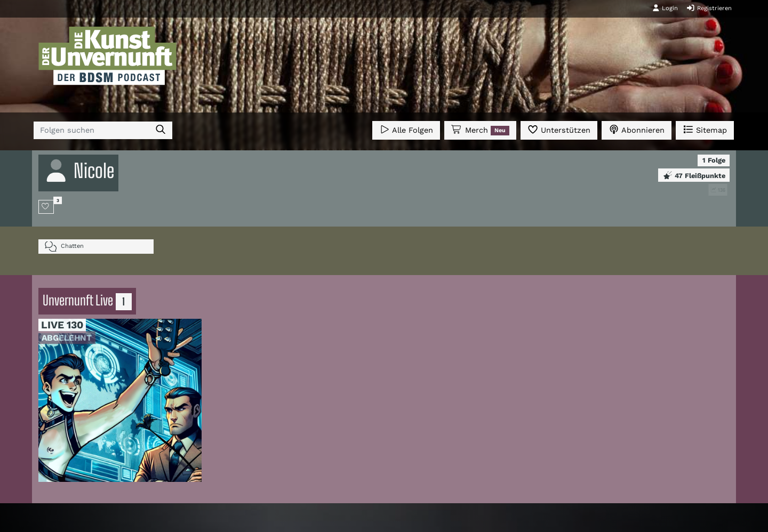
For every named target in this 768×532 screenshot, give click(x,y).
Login (665, 8)
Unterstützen (559, 129)
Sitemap (705, 129)
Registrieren (709, 8)
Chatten (64, 247)
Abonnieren (637, 129)
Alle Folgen (406, 129)
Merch (480, 130)
